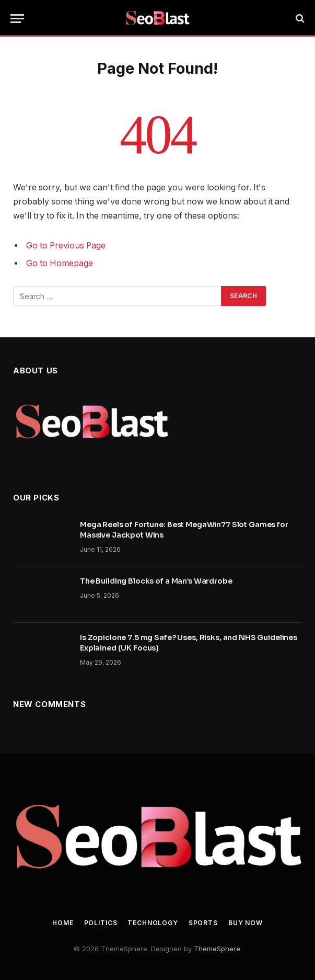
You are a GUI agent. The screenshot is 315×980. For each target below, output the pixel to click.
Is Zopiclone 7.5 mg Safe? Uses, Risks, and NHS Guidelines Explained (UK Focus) (189, 643)
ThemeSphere (217, 949)
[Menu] (17, 19)
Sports (203, 923)
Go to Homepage (60, 263)
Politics (101, 923)
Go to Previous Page (66, 246)
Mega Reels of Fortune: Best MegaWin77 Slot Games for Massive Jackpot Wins (184, 530)
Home (63, 923)
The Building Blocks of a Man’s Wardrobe (156, 581)
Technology (153, 923)
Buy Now (246, 923)
